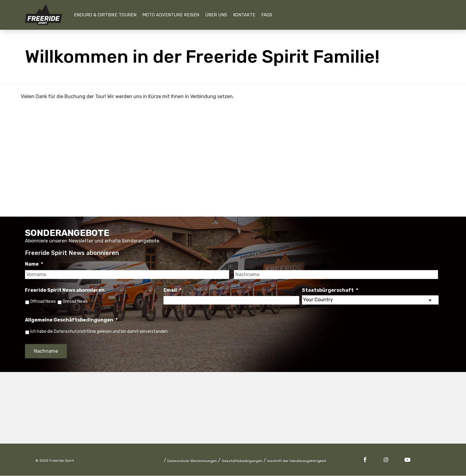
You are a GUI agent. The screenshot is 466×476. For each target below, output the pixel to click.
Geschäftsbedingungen (242, 461)
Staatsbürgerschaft (330, 290)
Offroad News (43, 301)
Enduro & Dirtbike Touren (105, 15)
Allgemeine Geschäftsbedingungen (71, 320)
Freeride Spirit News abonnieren (65, 290)
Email (172, 290)
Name (34, 264)
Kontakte (244, 15)
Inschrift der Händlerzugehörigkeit (297, 461)
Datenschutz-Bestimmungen (192, 461)
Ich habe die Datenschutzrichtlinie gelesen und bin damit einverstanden (99, 331)
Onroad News (76, 301)
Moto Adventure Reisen (171, 15)
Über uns (216, 15)
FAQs (267, 15)
